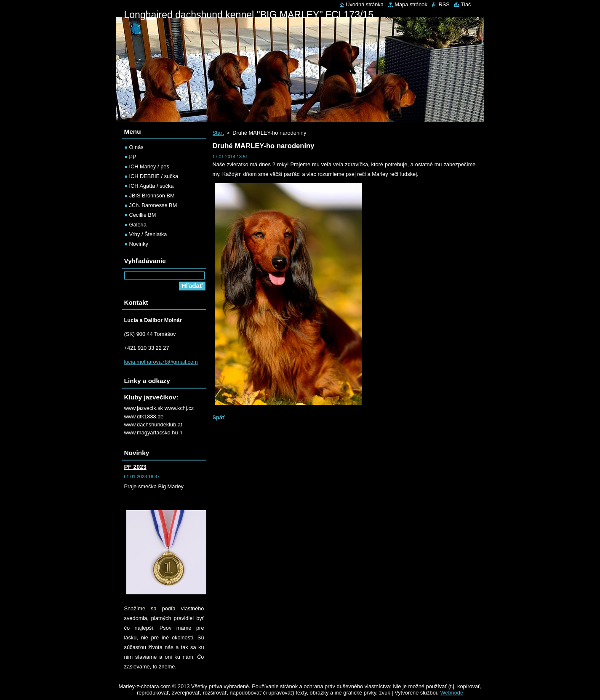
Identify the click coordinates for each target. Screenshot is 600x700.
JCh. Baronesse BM (153, 205)
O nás (136, 147)
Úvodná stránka (365, 4)
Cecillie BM (143, 215)
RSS (444, 4)
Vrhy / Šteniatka (148, 234)
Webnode (452, 693)
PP (133, 157)
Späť (219, 417)
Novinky (139, 244)
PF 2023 (135, 467)
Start (218, 133)
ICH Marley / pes (149, 166)
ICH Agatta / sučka (152, 186)
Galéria (138, 225)
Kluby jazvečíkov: (151, 397)
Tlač (466, 4)
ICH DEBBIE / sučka (154, 176)
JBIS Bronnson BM (152, 196)
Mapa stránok (411, 4)
